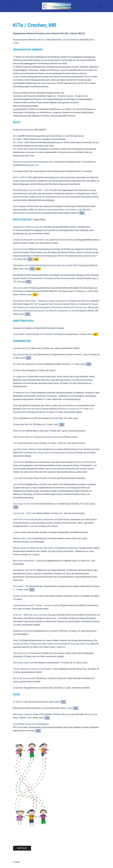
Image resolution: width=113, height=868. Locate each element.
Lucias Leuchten (20, 532)
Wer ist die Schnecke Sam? (25, 678)
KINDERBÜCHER (87, 40)
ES (91, 462)
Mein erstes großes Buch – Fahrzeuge (29, 561)
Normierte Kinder (20, 249)
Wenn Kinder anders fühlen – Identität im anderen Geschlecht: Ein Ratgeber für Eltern (49, 301)
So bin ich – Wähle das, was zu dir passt (30, 615)
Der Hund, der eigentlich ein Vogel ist (29, 364)
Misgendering (81, 96)
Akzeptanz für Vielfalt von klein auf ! (28, 227)
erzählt (60, 443)
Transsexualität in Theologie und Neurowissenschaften (52, 278)
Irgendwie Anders (21, 449)
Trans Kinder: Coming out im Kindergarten (31, 724)
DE (79, 462)
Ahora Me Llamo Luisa (80, 644)
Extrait (58, 714)
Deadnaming (64, 96)
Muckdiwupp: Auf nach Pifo (25, 570)
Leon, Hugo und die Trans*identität (28, 504)
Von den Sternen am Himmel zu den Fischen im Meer (36, 669)
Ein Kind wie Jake (21, 702)
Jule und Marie (19, 484)
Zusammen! (18, 688)
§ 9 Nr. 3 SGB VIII (21, 177)
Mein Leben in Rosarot (23, 714)
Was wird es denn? (21, 288)
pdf (38, 243)
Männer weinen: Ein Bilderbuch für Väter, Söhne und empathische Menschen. (46, 548)
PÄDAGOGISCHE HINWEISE (25, 40)
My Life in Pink (91, 714)
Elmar (16, 406)
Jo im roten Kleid (20, 478)
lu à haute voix (73, 409)
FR (85, 462)
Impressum (22, 848)
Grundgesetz (18, 171)
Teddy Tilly (18, 640)
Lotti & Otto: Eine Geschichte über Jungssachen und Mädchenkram (42, 519)
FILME (16, 43)
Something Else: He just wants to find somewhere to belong (49, 453)
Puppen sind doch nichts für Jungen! (29, 596)
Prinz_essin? (18, 586)
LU (82, 462)
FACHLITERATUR (71, 40)
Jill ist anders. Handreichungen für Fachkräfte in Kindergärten (39, 334)
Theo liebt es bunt (21, 653)
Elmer (29, 409)
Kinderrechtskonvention (23, 130)
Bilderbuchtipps (36, 449)
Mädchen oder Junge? (23, 538)
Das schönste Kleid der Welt (25, 355)
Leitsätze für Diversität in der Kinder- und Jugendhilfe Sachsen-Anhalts (43, 240)
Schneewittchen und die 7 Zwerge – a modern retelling (36, 605)
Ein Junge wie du (20, 377)
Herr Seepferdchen (21, 443)
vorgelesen (61, 647)
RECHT (41, 40)
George (16, 424)
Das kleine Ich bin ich (22, 348)
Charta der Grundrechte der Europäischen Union (34, 162)
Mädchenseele (19, 708)
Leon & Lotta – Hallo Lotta (24, 513)
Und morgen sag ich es (23, 663)
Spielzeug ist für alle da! (23, 631)
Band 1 (27, 526)
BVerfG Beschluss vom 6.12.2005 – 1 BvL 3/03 (33, 190)
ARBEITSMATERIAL (54, 40)
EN (31, 424)
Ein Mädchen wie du (22, 393)
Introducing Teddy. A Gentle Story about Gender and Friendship (40, 644)
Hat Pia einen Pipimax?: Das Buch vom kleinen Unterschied (38, 437)
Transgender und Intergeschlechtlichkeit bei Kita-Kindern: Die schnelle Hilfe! (45, 265)
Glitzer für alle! (19, 431)
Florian (16, 418)
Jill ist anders (19, 462)
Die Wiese (17, 370)
